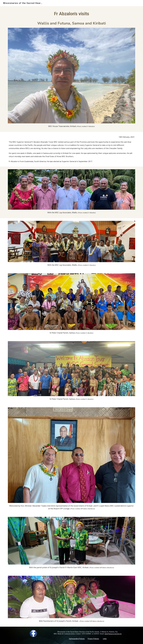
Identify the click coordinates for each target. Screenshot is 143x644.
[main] (71, 18)
